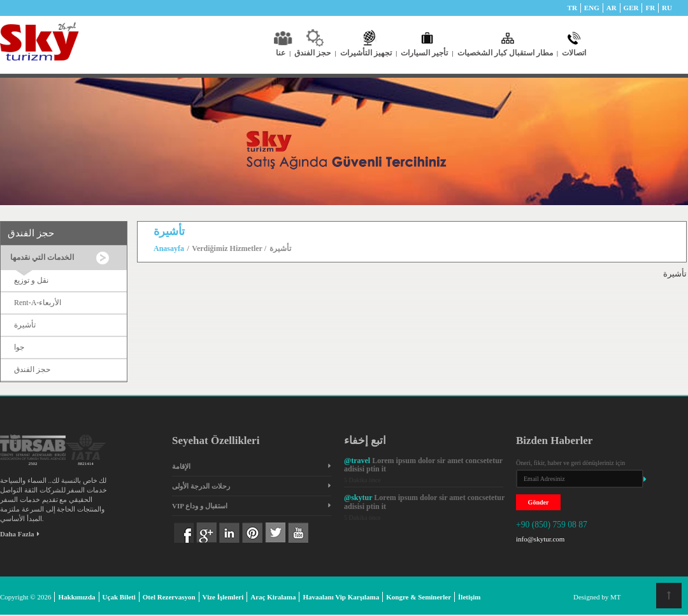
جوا (19, 347)
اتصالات (574, 53)
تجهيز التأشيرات (369, 53)
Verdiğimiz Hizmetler (228, 248)
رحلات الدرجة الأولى (201, 486)
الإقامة (181, 466)
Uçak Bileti (119, 597)
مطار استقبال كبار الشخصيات (508, 53)
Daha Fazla (20, 534)
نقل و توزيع (31, 280)
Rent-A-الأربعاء (38, 303)
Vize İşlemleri (223, 597)
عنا (283, 53)
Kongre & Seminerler (419, 597)
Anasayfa (169, 248)
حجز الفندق (315, 53)
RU (667, 8)
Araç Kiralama (273, 597)
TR (572, 8)
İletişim (469, 597)
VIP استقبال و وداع (200, 506)
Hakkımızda (76, 597)
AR (612, 8)
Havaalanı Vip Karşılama (341, 597)
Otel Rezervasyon (169, 597)
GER (631, 8)
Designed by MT (597, 597)
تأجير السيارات (427, 53)
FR (650, 8)
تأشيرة (25, 325)
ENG (592, 8)
